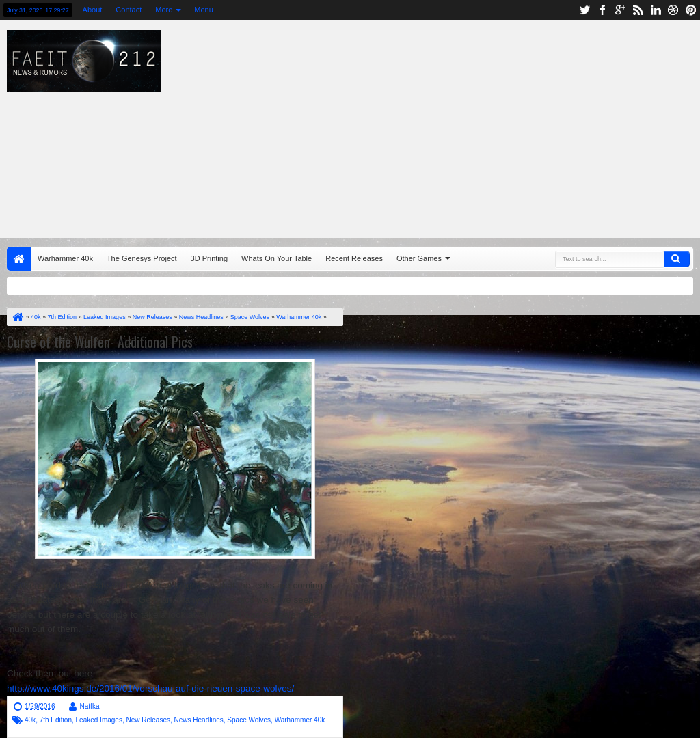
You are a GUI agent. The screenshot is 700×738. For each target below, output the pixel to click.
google (620, 10)
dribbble (673, 10)
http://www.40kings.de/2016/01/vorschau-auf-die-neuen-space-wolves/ (150, 688)
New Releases (148, 720)
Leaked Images (99, 720)
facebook (602, 10)
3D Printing (209, 258)
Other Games (419, 258)
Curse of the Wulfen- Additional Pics (100, 342)
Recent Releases (354, 258)
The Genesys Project (142, 258)
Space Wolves (249, 720)
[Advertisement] (448, 126)
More (164, 10)
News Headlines (199, 720)
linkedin (656, 10)
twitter (584, 10)
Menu (204, 10)
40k (30, 720)
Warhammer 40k (65, 258)
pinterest (691, 10)
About (93, 10)
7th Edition (56, 720)
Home (19, 259)
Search (677, 259)
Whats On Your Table (277, 258)
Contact (129, 10)
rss (638, 10)
